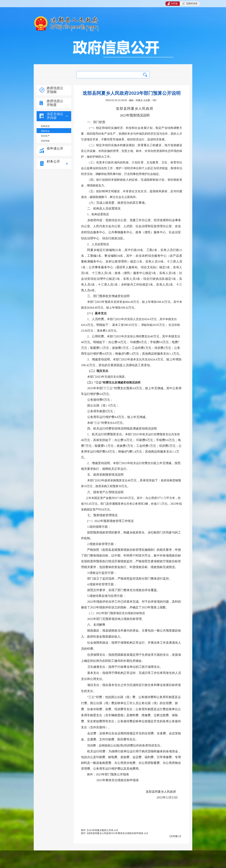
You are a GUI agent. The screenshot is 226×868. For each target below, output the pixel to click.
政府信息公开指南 (55, 90)
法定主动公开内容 (55, 116)
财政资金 (45, 131)
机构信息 (45, 126)
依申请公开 (55, 148)
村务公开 (53, 161)
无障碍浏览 (190, 4)
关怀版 (173, 4)
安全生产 (45, 136)
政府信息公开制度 (55, 103)
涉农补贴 (45, 141)
